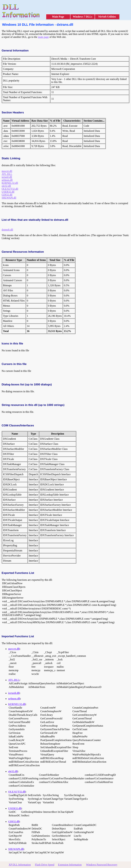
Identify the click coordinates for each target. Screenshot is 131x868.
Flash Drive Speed (45, 865)
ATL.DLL (7, 174)
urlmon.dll (7, 180)
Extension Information (70, 865)
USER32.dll (8, 192)
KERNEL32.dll (10, 183)
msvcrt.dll (7, 171)
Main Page (58, 17)
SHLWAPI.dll (9, 198)
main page (43, 37)
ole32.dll (6, 186)
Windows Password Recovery (102, 865)
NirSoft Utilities (107, 17)
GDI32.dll (7, 195)
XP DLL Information (20, 865)
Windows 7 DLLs (83, 17)
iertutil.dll (7, 177)
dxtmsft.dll (7, 230)
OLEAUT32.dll (10, 189)
